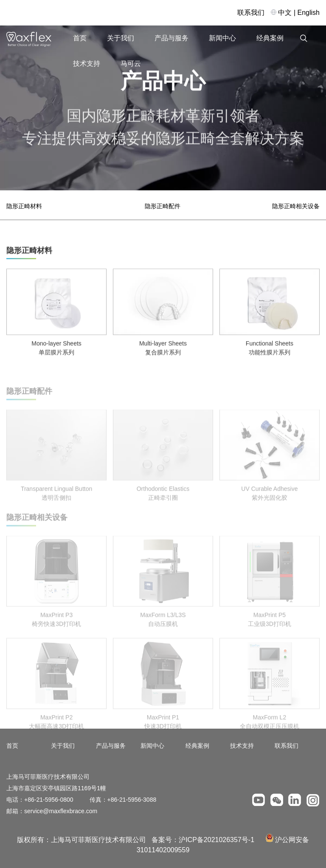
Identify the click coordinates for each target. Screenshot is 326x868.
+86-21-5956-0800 (49, 800)
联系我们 (251, 13)
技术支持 (87, 64)
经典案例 (270, 38)
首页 (80, 38)
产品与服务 (171, 38)
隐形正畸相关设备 (296, 206)
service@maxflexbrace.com (61, 811)
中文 (285, 13)
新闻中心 (222, 38)
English (309, 13)
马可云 (131, 64)
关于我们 (121, 38)
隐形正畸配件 (163, 206)
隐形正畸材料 (24, 206)
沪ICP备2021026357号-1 (216, 840)
